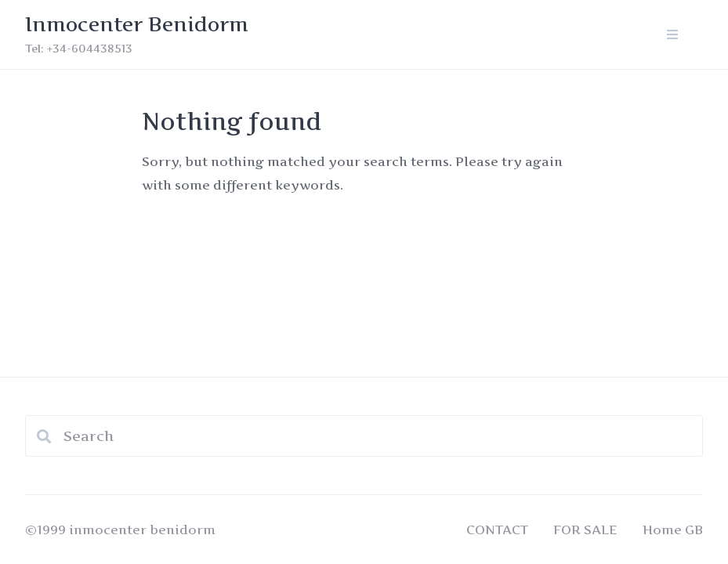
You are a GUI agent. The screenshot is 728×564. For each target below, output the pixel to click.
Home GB (673, 530)
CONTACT (497, 530)
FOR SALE (585, 530)
